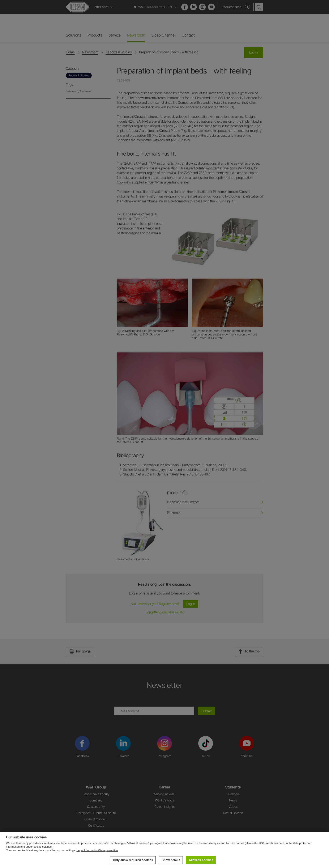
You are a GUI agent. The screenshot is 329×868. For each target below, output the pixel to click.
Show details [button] (171, 860)
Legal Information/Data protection (97, 850)
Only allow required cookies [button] (133, 860)
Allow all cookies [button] (201, 860)
